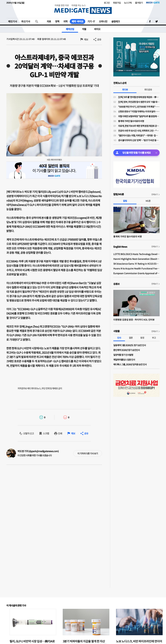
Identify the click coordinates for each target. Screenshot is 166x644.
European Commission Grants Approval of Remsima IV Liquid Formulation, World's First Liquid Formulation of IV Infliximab (136, 273)
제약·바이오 (77, 21)
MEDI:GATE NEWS (83, 9)
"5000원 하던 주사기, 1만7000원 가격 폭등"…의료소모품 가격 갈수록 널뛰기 (139, 107)
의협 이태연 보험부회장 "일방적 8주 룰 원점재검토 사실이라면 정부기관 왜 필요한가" (139, 116)
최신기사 (26, 21)
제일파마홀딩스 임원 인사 (124, 360)
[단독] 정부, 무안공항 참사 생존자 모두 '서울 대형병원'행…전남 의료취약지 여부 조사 (139, 102)
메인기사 (13, 21)
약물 (84, 29)
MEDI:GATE (153, 3)
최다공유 (148, 90)
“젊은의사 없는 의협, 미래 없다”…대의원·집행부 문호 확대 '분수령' (139, 135)
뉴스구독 (128, 3)
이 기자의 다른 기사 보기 (88, 453)
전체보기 (155, 194)
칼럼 (125, 201)
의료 (49, 21)
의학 (65, 21)
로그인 (107, 3)
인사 (119, 338)
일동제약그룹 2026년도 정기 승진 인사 (130, 345)
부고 (154, 338)
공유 (99, 39)
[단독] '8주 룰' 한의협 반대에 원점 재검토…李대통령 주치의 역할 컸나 (139, 97)
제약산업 (70, 29)
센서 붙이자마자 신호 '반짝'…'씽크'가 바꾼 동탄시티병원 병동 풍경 (139, 140)
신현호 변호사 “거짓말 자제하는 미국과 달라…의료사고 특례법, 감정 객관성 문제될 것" (139, 111)
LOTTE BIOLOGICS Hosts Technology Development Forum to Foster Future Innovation (136, 254)
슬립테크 (116, 21)
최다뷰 (125, 90)
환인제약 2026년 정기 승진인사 (127, 350)
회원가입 (117, 3)
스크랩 (46, 433)
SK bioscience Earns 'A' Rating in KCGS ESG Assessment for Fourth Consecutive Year (136, 264)
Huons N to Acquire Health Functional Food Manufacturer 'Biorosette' (136, 268)
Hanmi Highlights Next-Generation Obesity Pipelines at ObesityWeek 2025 (136, 259)
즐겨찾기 (139, 3)
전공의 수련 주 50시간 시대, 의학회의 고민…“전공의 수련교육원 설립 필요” (139, 131)
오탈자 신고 (28, 433)
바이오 (97, 29)
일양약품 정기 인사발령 (123, 355)
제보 (86, 39)
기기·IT (91, 21)
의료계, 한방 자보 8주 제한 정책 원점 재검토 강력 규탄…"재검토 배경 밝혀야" (139, 126)
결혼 (131, 338)
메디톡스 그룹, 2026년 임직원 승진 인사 (130, 364)
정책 (57, 21)
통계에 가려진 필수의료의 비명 (131, 121)
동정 (142, 338)
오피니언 (103, 21)
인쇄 (60, 433)
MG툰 (148, 201)
